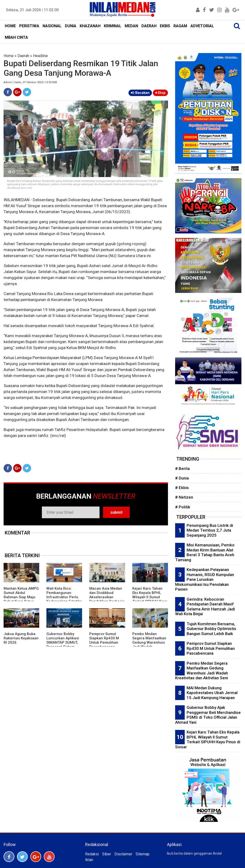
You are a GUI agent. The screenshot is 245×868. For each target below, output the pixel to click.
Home (9, 56)
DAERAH (149, 26)
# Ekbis (182, 488)
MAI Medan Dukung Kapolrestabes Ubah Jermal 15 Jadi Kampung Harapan (212, 693)
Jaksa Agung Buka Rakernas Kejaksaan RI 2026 (21, 638)
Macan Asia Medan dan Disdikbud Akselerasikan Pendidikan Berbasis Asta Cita (107, 597)
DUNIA (71, 26)
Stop (160, 93)
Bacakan (140, 93)
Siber (107, 854)
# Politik (183, 507)
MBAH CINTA (16, 37)
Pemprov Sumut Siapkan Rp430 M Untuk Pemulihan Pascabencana (104, 640)
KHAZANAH (90, 26)
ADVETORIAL (202, 26)
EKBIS (165, 26)
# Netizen (184, 497)
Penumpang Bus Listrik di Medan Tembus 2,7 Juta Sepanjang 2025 (210, 530)
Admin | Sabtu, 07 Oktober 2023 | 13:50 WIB (30, 82)
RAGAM (180, 26)
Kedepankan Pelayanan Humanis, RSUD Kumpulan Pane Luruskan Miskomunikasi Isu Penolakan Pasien (205, 579)
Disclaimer (123, 854)
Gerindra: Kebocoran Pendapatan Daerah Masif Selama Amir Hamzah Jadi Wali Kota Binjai (205, 607)
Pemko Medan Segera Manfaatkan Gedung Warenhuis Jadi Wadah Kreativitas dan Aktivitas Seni (149, 645)
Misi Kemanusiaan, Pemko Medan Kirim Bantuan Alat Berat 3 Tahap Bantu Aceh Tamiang (205, 552)
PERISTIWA (29, 26)
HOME (10, 26)
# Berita (182, 469)
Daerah (23, 56)
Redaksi (92, 854)
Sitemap (143, 854)
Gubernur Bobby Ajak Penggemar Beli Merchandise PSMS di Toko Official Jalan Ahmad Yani (208, 715)
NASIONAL (52, 26)
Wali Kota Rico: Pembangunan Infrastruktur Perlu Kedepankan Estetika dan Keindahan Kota (64, 597)
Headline (40, 56)
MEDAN (131, 26)
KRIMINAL (113, 26)
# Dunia (182, 478)
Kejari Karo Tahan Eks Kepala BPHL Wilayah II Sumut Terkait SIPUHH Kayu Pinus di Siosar (150, 597)
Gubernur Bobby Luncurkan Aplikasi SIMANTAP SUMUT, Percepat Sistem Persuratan (63, 642)
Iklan (89, 860)
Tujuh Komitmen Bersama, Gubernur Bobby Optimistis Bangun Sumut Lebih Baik (211, 629)
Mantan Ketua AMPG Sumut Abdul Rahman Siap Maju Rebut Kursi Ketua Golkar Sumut (21, 597)
